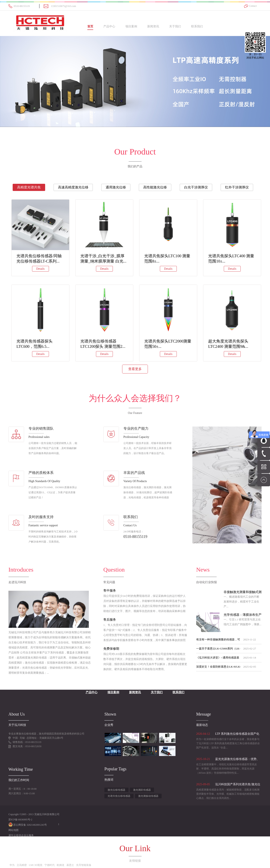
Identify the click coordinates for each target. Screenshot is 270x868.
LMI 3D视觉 (36, 865)
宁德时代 (50, 865)
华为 (12, 865)
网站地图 (13, 830)
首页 (90, 26)
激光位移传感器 (116, 790)
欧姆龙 (61, 865)
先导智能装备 (84, 865)
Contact (253, 6)
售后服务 (110, 620)
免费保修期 (111, 649)
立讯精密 (22, 865)
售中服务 (110, 591)
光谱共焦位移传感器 (119, 796)
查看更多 (135, 369)
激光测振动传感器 (148, 796)
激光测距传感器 (142, 790)
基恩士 (70, 865)
